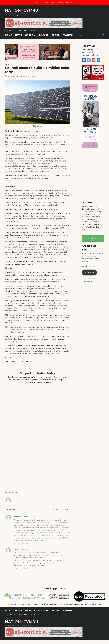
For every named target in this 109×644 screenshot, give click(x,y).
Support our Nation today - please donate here (54, 2)
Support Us (10, 31)
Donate (95, 238)
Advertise (23, 31)
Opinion (30, 35)
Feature (68, 35)
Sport (55, 35)
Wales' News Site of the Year (13, 16)
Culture (43, 35)
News (19, 35)
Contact (35, 31)
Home (8, 35)
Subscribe (89, 272)
